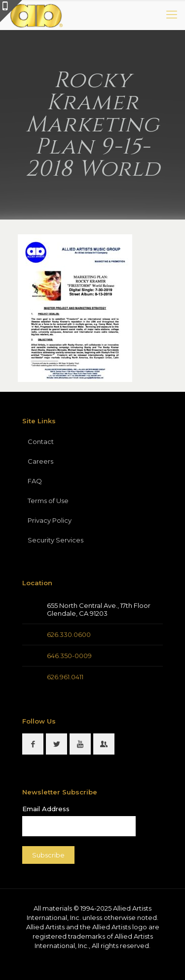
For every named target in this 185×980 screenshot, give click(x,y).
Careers (40, 461)
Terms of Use (48, 501)
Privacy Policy (50, 520)
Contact (41, 442)
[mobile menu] (172, 15)
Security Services (55, 540)
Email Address (46, 809)
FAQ (35, 481)
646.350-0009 (69, 656)
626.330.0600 (69, 634)
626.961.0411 (65, 677)
